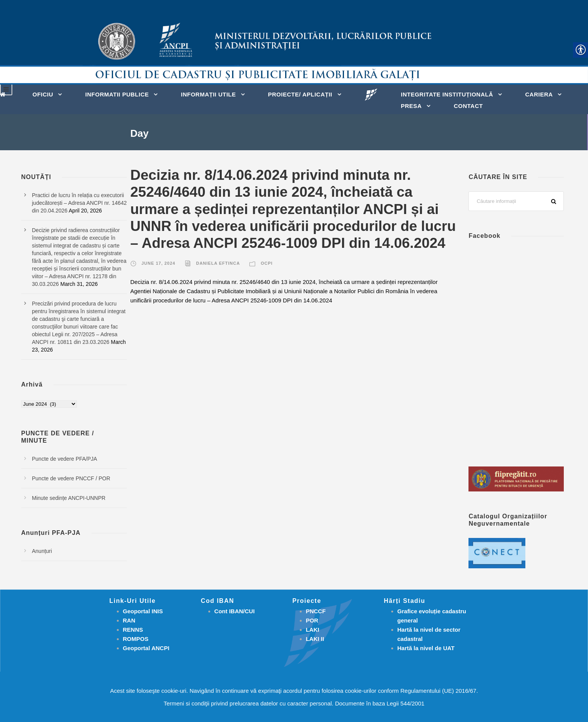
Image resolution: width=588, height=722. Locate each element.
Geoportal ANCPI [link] (146, 648)
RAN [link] (129, 620)
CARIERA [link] (539, 94)
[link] (5, 94)
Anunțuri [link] (42, 551)
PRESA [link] (411, 106)
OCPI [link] (267, 263)
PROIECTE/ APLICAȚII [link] (300, 94)
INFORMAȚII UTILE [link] (208, 94)
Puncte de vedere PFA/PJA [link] (65, 459)
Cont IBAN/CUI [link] (235, 611)
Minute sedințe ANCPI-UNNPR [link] (69, 498)
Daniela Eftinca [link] (218, 263)
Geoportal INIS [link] (143, 611)
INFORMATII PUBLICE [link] (117, 94)
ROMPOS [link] (136, 639)
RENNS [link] (133, 630)
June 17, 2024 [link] (158, 263)
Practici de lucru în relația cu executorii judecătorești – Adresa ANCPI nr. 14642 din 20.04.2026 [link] (79, 203)
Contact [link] (468, 106)
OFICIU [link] (43, 94)
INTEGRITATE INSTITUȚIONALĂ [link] (447, 94)
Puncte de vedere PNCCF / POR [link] (71, 478)
